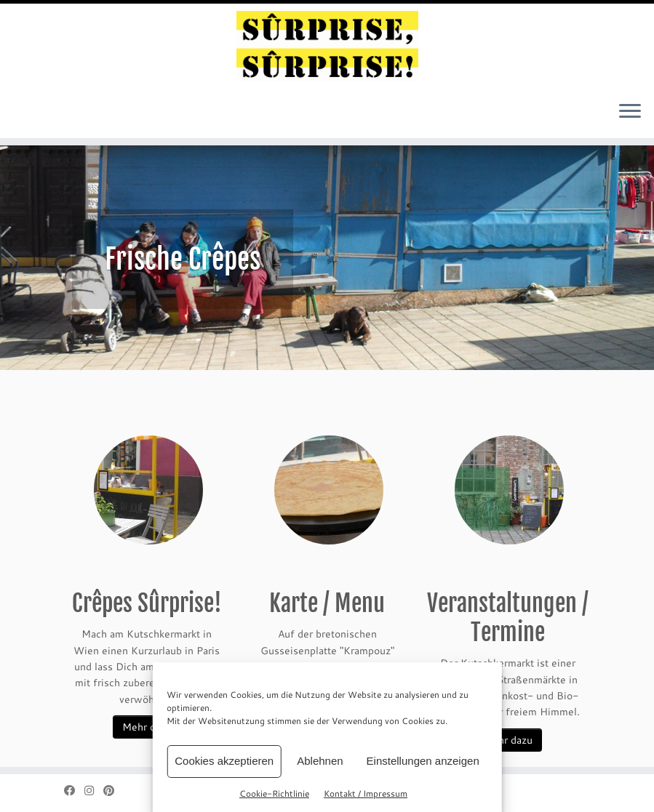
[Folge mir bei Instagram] (94, 791)
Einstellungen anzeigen (423, 761)
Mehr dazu (147, 727)
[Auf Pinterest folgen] (113, 791)
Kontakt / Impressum (366, 793)
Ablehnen (320, 761)
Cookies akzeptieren (224, 761)
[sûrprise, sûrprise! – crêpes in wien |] (327, 47)
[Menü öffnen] (630, 112)
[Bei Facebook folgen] (74, 791)
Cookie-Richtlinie (274, 793)
